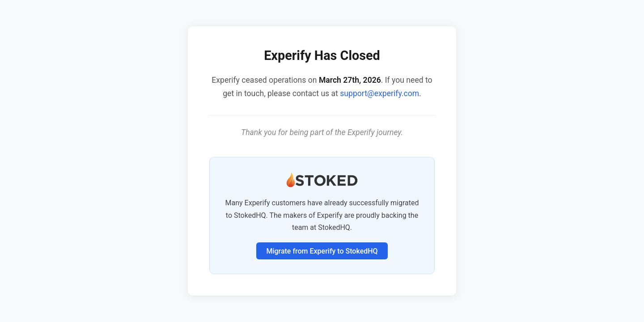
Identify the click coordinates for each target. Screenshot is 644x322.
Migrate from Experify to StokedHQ (322, 251)
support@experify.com (379, 93)
